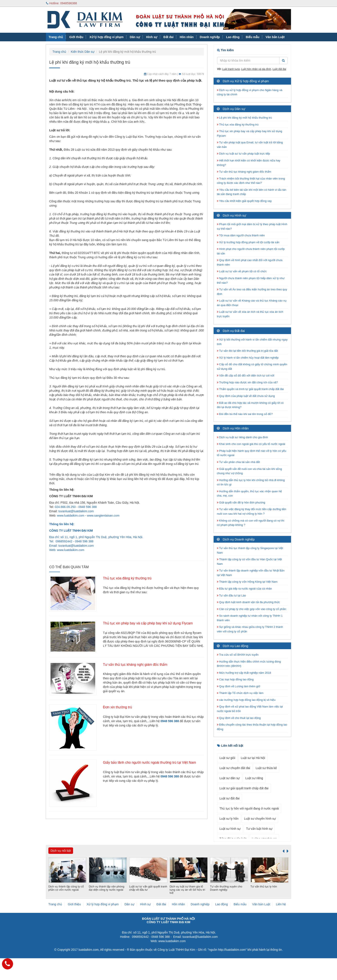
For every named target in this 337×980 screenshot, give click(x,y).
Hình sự (152, 37)
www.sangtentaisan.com (103, 516)
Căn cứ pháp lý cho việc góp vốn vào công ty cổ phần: (252, 609)
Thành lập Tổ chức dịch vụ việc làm (240, 693)
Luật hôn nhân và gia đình (256, 69)
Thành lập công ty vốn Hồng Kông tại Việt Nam (247, 582)
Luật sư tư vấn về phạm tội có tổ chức (242, 271)
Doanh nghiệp (210, 37)
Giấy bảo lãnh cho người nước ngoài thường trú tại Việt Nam (149, 762)
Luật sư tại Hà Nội (253, 758)
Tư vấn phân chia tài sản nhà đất (238, 462)
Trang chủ (56, 37)
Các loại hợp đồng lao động (235, 679)
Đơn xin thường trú (117, 707)
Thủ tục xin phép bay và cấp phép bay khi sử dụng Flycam (148, 623)
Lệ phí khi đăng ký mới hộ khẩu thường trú (244, 118)
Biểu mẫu (252, 37)
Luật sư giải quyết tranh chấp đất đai (244, 788)
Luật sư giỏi (227, 758)
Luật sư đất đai (230, 798)
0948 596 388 (87, 507)
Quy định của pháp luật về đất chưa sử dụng (246, 396)
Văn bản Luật (275, 37)
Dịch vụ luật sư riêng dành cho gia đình (242, 437)
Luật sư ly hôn (229, 819)
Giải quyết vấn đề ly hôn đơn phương (241, 502)
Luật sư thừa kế (266, 768)
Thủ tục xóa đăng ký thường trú (127, 578)
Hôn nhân (187, 37)
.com (81, 550)
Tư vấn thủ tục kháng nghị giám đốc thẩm (135, 665)
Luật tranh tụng (231, 69)
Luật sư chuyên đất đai (235, 768)
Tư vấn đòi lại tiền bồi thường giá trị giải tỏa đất (247, 351)
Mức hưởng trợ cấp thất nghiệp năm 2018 (244, 673)
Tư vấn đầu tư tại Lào (231, 595)
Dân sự (135, 37)
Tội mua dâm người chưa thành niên (241, 235)
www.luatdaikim (67, 550)
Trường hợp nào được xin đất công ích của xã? (247, 382)
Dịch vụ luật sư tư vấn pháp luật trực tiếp (243, 154)
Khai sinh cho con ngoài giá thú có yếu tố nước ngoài (251, 444)
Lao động (233, 37)
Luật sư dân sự (230, 778)
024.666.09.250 (65, 507)
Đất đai (168, 37)
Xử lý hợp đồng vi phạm (106, 37)
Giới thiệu (76, 37)
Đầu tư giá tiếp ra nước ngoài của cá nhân (244, 589)
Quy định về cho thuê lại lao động (239, 718)
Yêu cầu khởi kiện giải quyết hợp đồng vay (244, 201)
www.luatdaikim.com (71, 516)
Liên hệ (281, 904)
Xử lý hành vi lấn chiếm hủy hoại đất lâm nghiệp (248, 358)
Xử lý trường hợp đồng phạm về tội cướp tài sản (248, 242)
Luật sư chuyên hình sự (260, 819)
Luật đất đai (279, 69)
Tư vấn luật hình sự (259, 829)
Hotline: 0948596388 (61, 3)
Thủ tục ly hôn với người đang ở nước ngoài (249, 808)
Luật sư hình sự (230, 829)
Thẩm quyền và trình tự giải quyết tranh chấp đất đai (251, 389)
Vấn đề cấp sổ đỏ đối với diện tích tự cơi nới (246, 375)
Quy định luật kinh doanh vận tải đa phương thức (248, 602)
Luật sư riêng (254, 778)
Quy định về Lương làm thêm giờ (238, 686)
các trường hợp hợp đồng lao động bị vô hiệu (246, 700)
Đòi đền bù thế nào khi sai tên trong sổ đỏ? (245, 414)
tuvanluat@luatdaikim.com (76, 511)
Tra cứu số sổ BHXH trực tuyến (238, 655)
